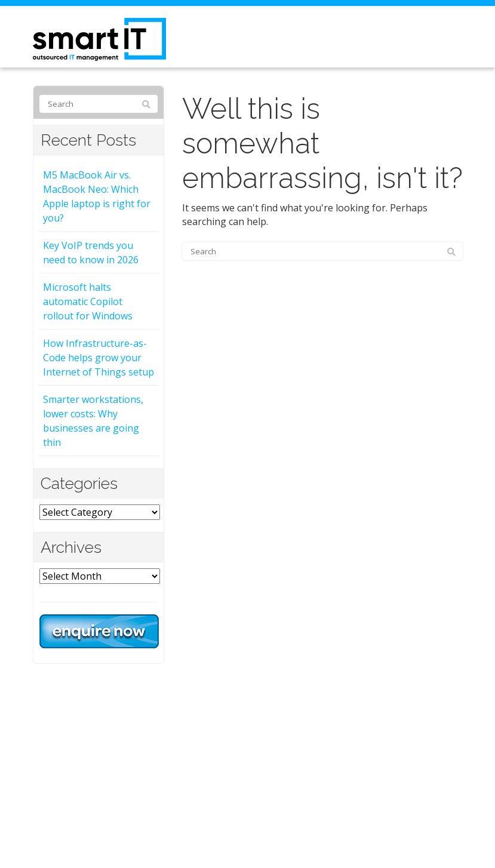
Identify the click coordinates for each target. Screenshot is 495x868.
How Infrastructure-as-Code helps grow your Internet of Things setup (99, 358)
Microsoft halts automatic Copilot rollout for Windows (88, 301)
